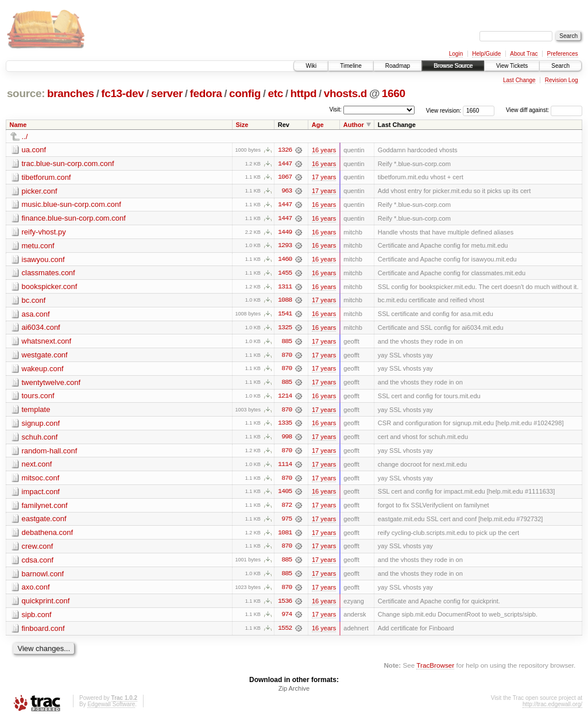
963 (287, 191)
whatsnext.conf (47, 343)
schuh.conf (40, 439)
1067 (285, 178)
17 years (324, 178)
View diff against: (544, 110)
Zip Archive (294, 693)
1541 (285, 315)
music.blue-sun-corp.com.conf (71, 205)
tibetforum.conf (47, 177)
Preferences (563, 54)
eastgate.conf (44, 522)
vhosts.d (345, 93)
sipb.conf (37, 619)
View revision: (444, 110)
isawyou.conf (43, 260)
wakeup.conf (43, 370)
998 (287, 440)
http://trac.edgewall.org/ (552, 709)
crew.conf (38, 550)
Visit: (335, 109)
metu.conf (38, 246)
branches (71, 93)
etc (276, 93)
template (36, 412)
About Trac (524, 54)
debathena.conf (48, 536)
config (245, 93)
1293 (285, 247)
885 (287, 343)
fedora (206, 93)
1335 (285, 426)
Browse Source (453, 66)
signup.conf (41, 425)
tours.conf (38, 398)
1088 (285, 302)
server (167, 93)
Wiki (311, 66)
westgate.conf (45, 357)
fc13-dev (122, 93)
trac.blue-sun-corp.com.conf (68, 163)
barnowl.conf (43, 577)
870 (287, 357)
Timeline (351, 66)
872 (287, 509)
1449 (285, 233)
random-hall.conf (50, 453)
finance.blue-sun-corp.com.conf (74, 219)
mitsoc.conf (41, 481)
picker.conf (40, 191)
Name (18, 125)
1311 (285, 288)
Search (560, 66)
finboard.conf (43, 632)
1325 (285, 329)
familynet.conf (45, 508)
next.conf (37, 467)
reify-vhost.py (44, 232)
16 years (324, 150)
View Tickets (512, 66)
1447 (285, 164)
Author (354, 125)
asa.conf (36, 315)
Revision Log (562, 80)
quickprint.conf (46, 605)
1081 (285, 536)
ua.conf (34, 150)
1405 (285, 495)
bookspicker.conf (50, 288)
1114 (285, 467)
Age (318, 125)
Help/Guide (486, 54)
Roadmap (398, 66)
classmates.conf (49, 274)
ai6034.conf (41, 329)
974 (287, 619)
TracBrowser (435, 670)
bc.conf (34, 301)
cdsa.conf (38, 563)
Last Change (519, 80)
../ (25, 136)
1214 (285, 398)
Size (242, 125)
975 (287, 522)
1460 (285, 260)
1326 (285, 150)
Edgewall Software (111, 709)
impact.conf (41, 494)
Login (456, 54)
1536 (285, 605)
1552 (285, 633)
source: (26, 93)
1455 (285, 274)
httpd (303, 93)
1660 (394, 93)
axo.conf (36, 591)
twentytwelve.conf (51, 384)
